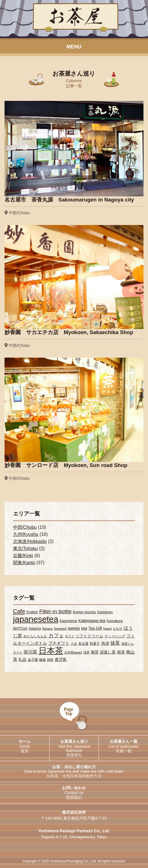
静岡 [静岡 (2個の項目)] (50, 660)
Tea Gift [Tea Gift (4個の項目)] (95, 628)
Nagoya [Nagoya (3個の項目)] (35, 629)
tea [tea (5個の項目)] (84, 628)
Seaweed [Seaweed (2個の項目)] (60, 629)
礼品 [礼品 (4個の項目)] (22, 659)
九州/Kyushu (26, 534)
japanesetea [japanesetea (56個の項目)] (36, 619)
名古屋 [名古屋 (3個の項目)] (83, 644)
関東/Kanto (24, 563)
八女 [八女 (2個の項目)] (74, 644)
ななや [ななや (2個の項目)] (118, 629)
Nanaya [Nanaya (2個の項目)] (47, 629)
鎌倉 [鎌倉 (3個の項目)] (43, 660)
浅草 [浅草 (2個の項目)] (86, 652)
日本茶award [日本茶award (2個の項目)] (73, 652)
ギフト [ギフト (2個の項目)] (70, 636)
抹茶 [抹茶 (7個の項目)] (115, 643)
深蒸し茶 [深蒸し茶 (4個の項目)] (108, 652)
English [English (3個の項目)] (32, 612)
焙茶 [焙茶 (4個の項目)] (121, 652)
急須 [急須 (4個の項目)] (105, 643)
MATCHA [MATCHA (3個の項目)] (20, 629)
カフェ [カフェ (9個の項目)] (56, 635)
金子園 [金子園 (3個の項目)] (33, 660)
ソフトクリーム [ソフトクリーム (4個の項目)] (89, 636)
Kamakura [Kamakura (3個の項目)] (115, 621)
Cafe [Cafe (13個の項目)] (19, 611)
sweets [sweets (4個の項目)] (74, 628)
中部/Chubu (25, 527)
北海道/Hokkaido (30, 541)
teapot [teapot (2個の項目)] (107, 629)
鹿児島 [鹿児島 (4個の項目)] (61, 659)
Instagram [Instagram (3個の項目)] (105, 612)
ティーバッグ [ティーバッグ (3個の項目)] (115, 636)
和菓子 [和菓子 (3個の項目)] (95, 644)
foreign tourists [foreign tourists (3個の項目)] (84, 612)
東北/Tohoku (26, 548)
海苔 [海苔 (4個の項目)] (95, 652)
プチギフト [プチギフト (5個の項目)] (59, 643)
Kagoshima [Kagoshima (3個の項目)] (68, 621)
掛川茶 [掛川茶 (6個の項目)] (30, 652)
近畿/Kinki (23, 556)
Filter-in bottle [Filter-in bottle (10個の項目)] (55, 611)
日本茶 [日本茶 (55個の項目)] (51, 651)
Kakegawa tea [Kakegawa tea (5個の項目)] (92, 620)
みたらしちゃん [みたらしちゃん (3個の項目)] (35, 636)
